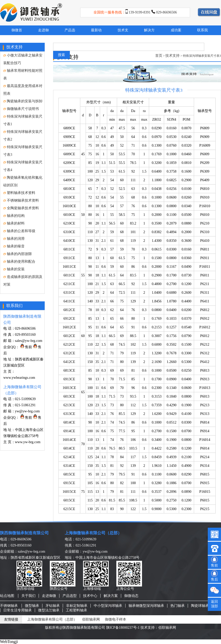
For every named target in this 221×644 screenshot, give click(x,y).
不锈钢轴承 (9, 606)
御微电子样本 (116, 619)
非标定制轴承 (77, 606)
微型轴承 (32, 606)
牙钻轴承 (53, 606)
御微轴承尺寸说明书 (21, 109)
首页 (159, 56)
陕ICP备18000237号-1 (123, 628)
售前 (26, 347)
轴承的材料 (14, 223)
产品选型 (70, 596)
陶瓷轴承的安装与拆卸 (23, 101)
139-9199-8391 (139, 12)
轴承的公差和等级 (19, 231)
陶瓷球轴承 (200, 606)
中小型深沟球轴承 (108, 606)
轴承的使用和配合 (19, 262)
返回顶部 (214, 604)
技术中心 (90, 596)
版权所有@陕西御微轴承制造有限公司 (75, 628)
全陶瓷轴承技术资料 (21, 208)
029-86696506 (167, 12)
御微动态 (131, 596)
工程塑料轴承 (76, 610)
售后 (214, 579)
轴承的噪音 (14, 246)
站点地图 (7, 596)
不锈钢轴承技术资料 (21, 200)
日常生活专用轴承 (18, 610)
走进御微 (49, 596)
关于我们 (28, 596)
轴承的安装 (14, 269)
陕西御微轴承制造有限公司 (24, 533)
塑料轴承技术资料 (19, 193)
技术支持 (172, 56)
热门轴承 (178, 606)
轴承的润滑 (14, 239)
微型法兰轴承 (49, 610)
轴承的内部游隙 (18, 254)
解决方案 (111, 596)
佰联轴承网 (91, 619)
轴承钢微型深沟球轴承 (146, 606)
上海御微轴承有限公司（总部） (93, 533)
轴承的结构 (14, 216)
